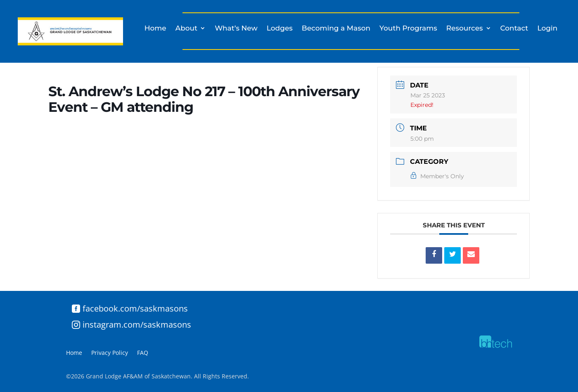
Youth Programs (408, 29)
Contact (514, 29)
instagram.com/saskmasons (137, 325)
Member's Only (437, 176)
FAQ (143, 353)
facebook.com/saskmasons (135, 308)
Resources (465, 29)
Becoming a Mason (336, 29)
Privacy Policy (110, 353)
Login (547, 29)
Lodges (280, 29)
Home (155, 29)
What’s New (236, 29)
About (186, 29)
